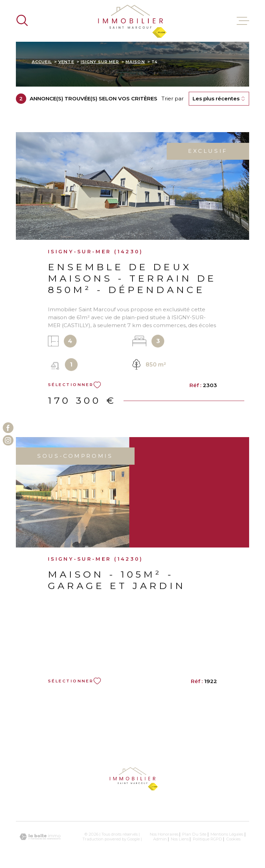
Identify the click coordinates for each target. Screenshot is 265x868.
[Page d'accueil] (132, 21)
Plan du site (194, 834)
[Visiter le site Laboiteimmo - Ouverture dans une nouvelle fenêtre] (40, 837)
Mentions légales (227, 834)
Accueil (42, 62)
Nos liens (180, 839)
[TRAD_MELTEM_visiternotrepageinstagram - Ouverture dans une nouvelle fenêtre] (8, 440)
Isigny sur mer (100, 62)
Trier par (173, 99)
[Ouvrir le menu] (243, 21)
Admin (160, 839)
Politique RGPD (208, 839)
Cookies (233, 839)
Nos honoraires (164, 834)
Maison (135, 62)
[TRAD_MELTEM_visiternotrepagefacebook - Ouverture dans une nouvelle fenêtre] (8, 428)
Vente (66, 62)
